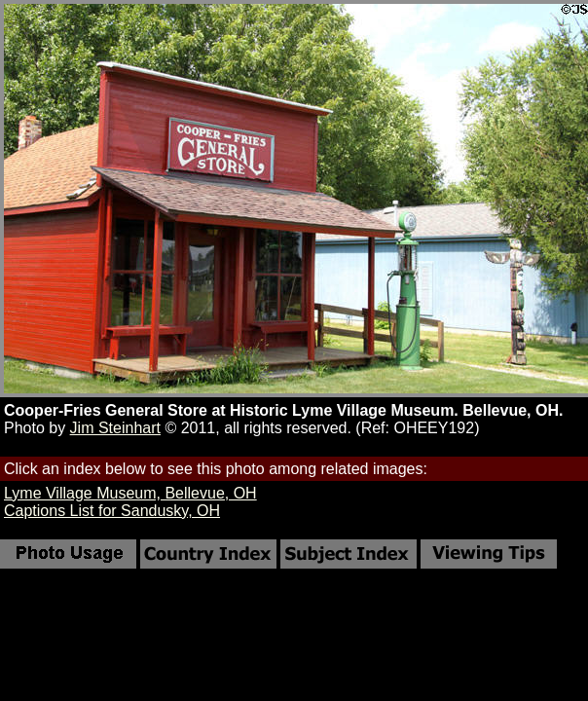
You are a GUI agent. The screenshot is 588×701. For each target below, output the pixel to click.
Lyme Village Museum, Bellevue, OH (130, 493)
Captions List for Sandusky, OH (112, 511)
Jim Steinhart (115, 428)
